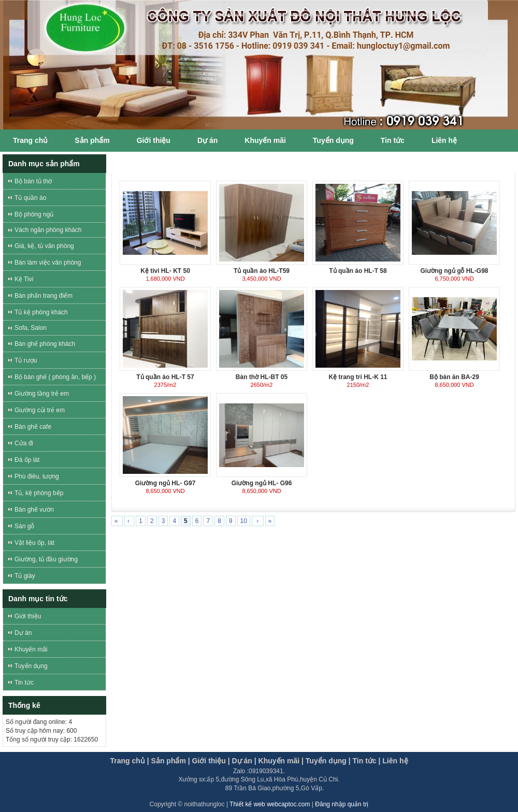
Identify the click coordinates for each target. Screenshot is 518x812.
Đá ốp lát (27, 460)
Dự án (207, 140)
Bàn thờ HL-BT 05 (262, 377)
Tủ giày (25, 576)
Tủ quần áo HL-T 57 (165, 377)
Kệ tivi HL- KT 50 (165, 271)
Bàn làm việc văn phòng (48, 263)
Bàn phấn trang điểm (44, 296)
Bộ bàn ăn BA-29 (454, 377)
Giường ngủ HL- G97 (166, 483)
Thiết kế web (248, 804)
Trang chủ (30, 140)
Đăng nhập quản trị (342, 804)
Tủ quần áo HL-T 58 (358, 271)
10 (244, 521)
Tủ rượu (26, 360)
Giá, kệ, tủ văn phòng (44, 246)
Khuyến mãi (265, 140)
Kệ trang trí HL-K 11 (358, 377)
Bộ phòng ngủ (34, 214)
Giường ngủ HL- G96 (262, 483)
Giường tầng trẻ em (42, 394)
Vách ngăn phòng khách (48, 230)
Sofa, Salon (31, 328)
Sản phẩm (92, 140)
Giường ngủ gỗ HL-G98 (455, 271)
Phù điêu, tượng (37, 476)
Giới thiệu (154, 140)
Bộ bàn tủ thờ (33, 181)
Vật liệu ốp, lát (34, 543)
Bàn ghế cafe (33, 427)
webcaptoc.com (289, 804)
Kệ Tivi (24, 279)
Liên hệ (444, 140)
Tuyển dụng (333, 140)
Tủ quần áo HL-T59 (262, 271)
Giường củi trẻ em (40, 410)
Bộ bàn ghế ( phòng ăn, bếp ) (55, 377)
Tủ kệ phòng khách (41, 312)
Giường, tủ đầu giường (46, 559)
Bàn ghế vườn (34, 510)
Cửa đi (24, 443)
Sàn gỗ (24, 526)
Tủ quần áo (30, 198)
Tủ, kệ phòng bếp (39, 493)
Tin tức (393, 140)
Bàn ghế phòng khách (45, 344)
